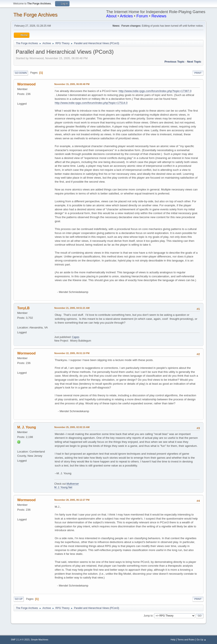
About (111, 16)
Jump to (148, 615)
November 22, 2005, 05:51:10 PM (72, 353)
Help (173, 640)
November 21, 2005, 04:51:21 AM (72, 308)
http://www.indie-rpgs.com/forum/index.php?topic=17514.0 (91, 103)
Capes (76, 337)
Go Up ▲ (201, 640)
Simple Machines (40, 640)
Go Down (21, 73)
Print (198, 73)
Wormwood (26, 84)
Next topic (194, 62)
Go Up (19, 599)
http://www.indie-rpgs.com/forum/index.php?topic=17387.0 (155, 91)
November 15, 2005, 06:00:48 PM (72, 84)
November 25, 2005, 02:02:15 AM (72, 427)
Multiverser (73, 484)
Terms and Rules (186, 640)
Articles (126, 16)
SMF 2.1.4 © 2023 (20, 640)
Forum (142, 16)
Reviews (159, 16)
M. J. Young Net (63, 487)
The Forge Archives (35, 15)
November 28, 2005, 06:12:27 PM (72, 500)
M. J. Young (26, 427)
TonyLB (23, 308)
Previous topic (175, 62)
